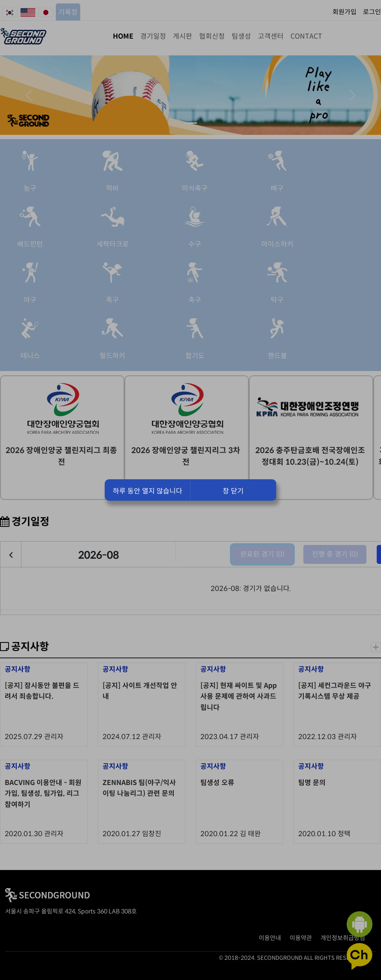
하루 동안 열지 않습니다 (148, 491)
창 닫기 (233, 491)
